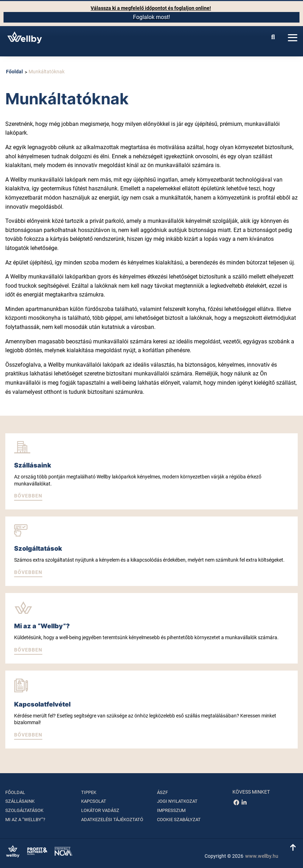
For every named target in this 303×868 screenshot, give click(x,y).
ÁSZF (162, 792)
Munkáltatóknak (47, 72)
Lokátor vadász (100, 810)
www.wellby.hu (262, 856)
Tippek (89, 792)
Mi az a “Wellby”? (25, 820)
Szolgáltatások (24, 810)
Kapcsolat (94, 801)
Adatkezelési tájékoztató (112, 820)
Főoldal (14, 72)
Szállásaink (20, 801)
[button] (28, 496)
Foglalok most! (151, 17)
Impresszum (171, 810)
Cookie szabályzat (179, 820)
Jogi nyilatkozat (177, 801)
